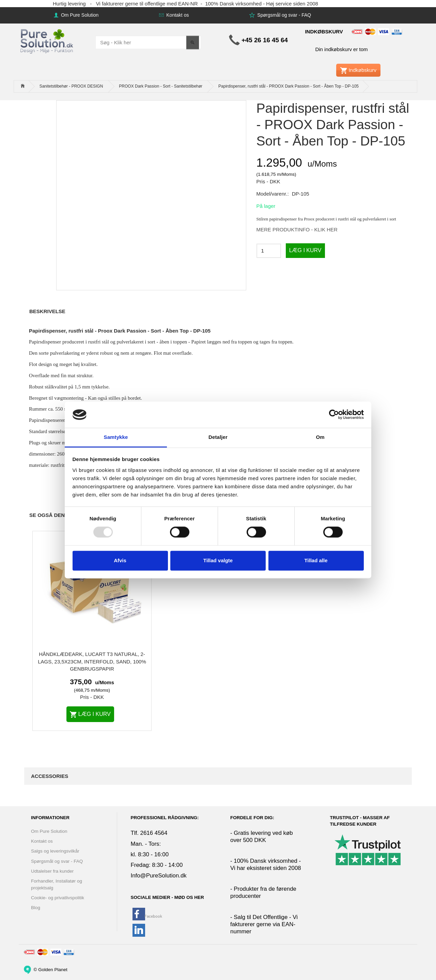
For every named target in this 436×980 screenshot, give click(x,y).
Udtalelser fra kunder (52, 871)
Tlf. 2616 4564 (149, 833)
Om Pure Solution (79, 15)
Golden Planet (53, 969)
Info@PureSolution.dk (159, 876)
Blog (36, 908)
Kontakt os (177, 15)
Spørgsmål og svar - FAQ (283, 15)
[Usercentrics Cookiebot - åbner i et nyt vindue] (334, 415)
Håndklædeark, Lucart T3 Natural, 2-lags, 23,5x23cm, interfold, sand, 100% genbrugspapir (92, 661)
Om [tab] (320, 437)
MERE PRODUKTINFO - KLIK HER (297, 229)
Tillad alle (316, 560)
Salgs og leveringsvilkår (55, 851)
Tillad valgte (218, 560)
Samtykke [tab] (116, 437)
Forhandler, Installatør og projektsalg (57, 884)
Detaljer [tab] (218, 437)
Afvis (120, 560)
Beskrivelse (47, 311)
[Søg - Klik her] (193, 42)
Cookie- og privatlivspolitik (58, 898)
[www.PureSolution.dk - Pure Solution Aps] (47, 40)
